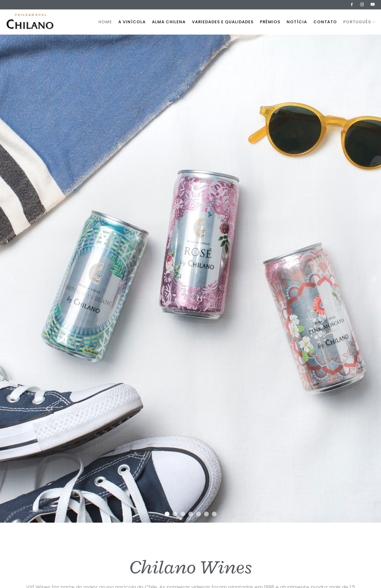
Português (359, 22)
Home (105, 22)
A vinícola (132, 22)
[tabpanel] (191, 279)
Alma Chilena (169, 22)
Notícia (297, 22)
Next (372, 279)
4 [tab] (191, 514)
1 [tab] (167, 514)
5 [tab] (198, 514)
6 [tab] (206, 514)
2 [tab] (175, 514)
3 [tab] (183, 514)
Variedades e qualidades (223, 22)
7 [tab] (214, 514)
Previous (9, 279)
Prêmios (270, 22)
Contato (325, 22)
